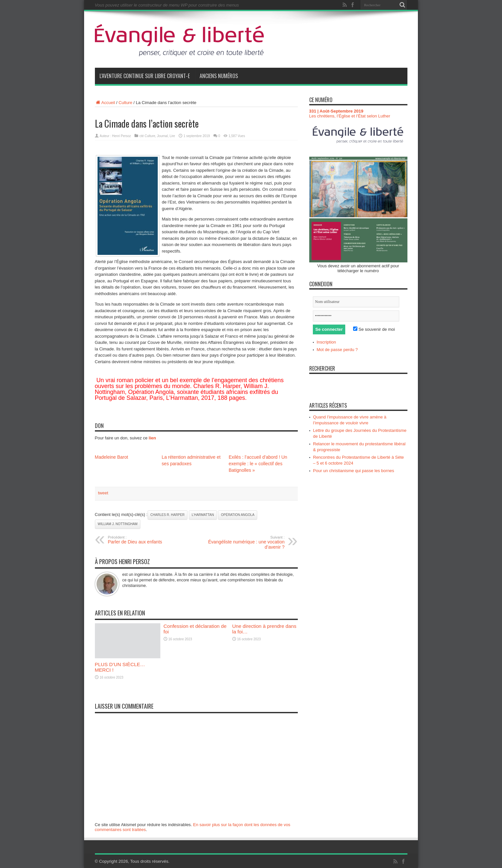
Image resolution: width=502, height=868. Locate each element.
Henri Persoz (121, 136)
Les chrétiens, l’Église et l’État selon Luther (350, 116)
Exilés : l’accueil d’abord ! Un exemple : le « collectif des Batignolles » (258, 464)
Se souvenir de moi (374, 329)
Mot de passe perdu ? (337, 350)
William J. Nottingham (118, 524)
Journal (162, 136)
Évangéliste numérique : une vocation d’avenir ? (245, 542)
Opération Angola (238, 515)
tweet (103, 493)
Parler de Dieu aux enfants (148, 540)
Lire (172, 136)
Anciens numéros (219, 76)
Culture (125, 103)
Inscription (326, 342)
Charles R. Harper (168, 515)
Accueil (105, 103)
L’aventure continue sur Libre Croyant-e (145, 76)
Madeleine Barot (112, 457)
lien (152, 438)
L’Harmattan (203, 515)
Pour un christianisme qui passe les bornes (354, 471)
